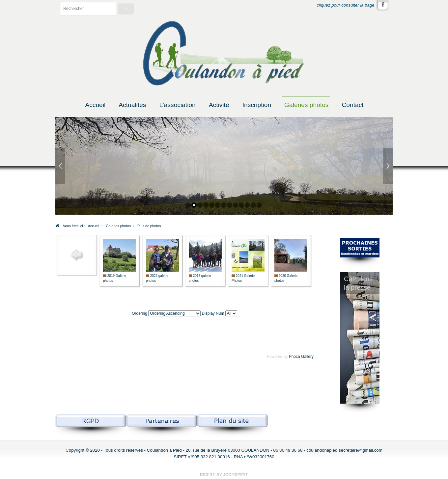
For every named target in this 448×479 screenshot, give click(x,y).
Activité (219, 105)
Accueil (95, 105)
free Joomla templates (224, 474)
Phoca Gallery (301, 357)
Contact (352, 105)
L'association (177, 105)
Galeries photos (306, 105)
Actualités (132, 105)
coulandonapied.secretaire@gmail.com (344, 450)
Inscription (257, 105)
